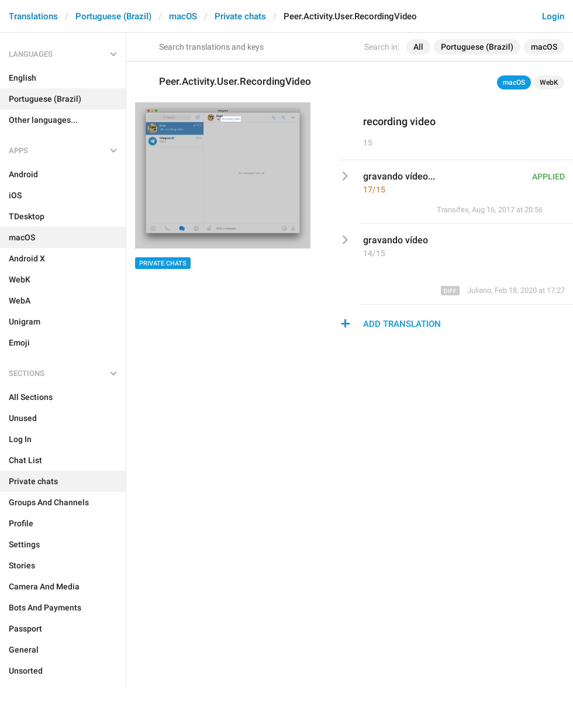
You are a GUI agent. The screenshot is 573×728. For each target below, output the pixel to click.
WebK (549, 82)
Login (553, 16)
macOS (183, 16)
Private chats (240, 16)
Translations (33, 16)
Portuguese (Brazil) (113, 16)
